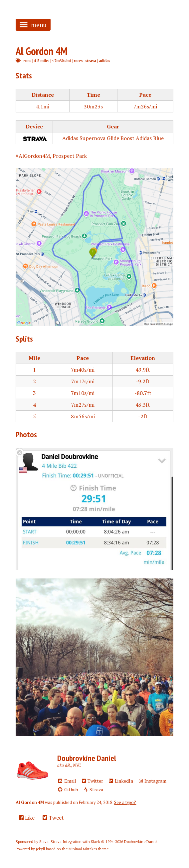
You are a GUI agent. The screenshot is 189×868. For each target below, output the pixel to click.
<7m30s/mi (62, 61)
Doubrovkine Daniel (87, 758)
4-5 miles (42, 61)
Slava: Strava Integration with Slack (70, 842)
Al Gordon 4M (41, 51)
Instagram (152, 781)
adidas (104, 61)
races (78, 61)
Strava (93, 789)
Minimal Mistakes (83, 849)
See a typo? (125, 802)
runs (27, 61)
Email (67, 781)
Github (68, 789)
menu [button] (33, 25)
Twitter (92, 781)
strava (91, 61)
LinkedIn (120, 781)
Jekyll (40, 849)
